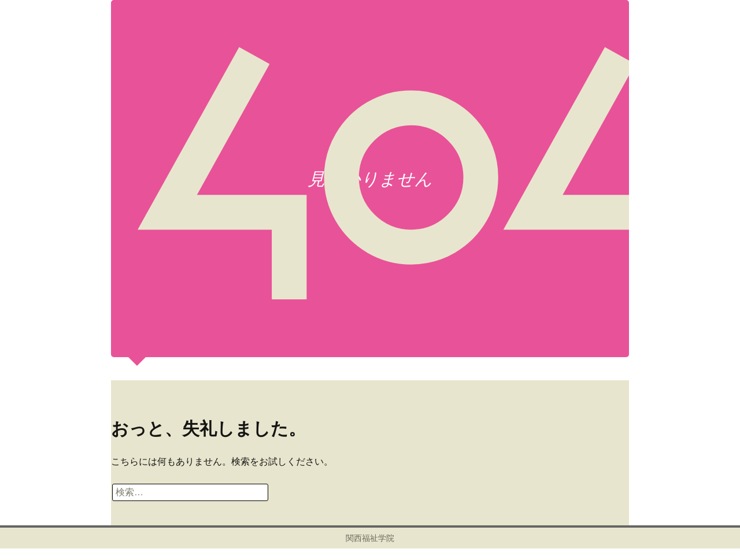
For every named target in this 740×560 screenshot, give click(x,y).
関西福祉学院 (370, 538)
